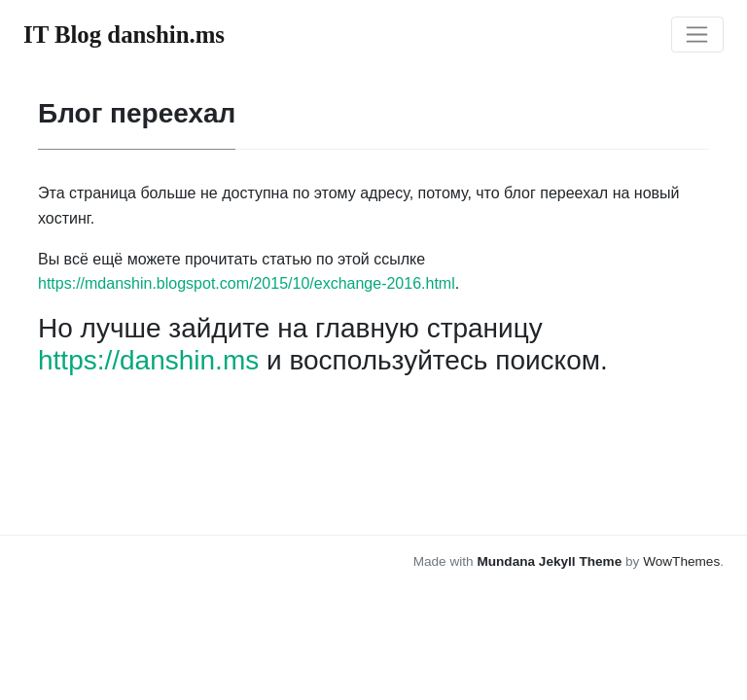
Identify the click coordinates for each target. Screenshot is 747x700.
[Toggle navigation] (697, 35)
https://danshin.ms (148, 360)
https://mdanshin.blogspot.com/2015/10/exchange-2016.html (247, 283)
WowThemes (681, 561)
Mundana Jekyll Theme (551, 561)
